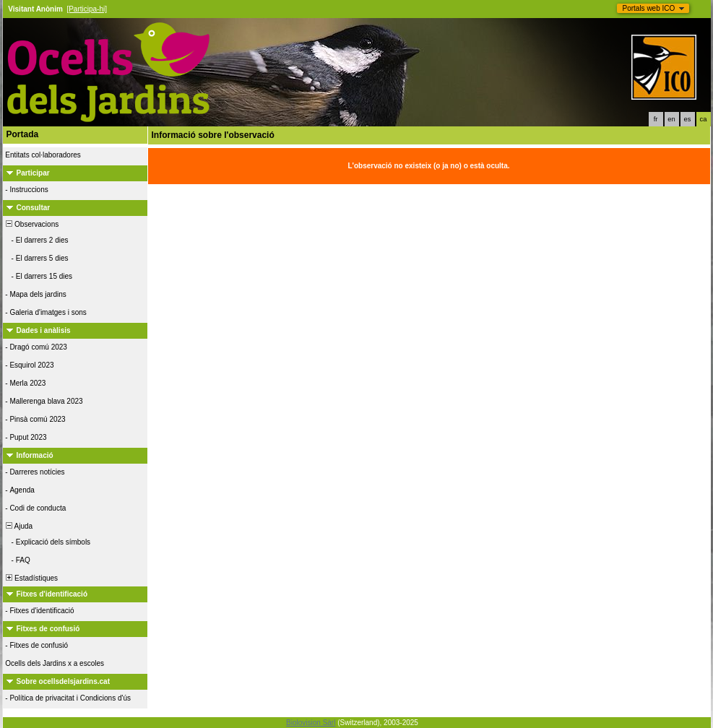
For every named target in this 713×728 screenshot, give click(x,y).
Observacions (32, 224)
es (688, 119)
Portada (23, 134)
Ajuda (19, 526)
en (671, 119)
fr (656, 119)
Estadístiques (31, 578)
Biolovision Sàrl (311, 723)
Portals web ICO (649, 8)
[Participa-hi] (87, 9)
